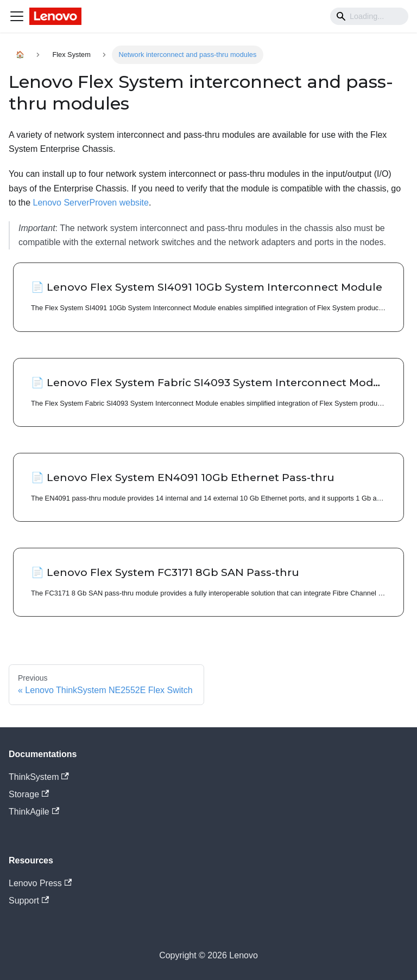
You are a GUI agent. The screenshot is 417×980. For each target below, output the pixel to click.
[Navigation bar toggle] (17, 16)
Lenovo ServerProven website (90, 203)
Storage (29, 794)
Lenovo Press (40, 883)
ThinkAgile (34, 812)
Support (29, 901)
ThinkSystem (39, 777)
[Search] (369, 16)
